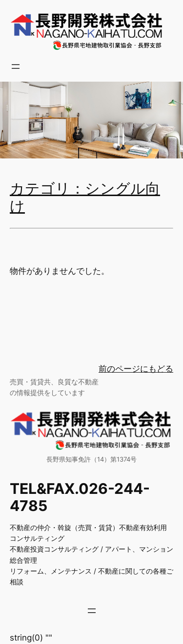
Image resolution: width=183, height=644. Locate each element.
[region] (91, 120)
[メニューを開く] (16, 67)
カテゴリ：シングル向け (85, 198)
